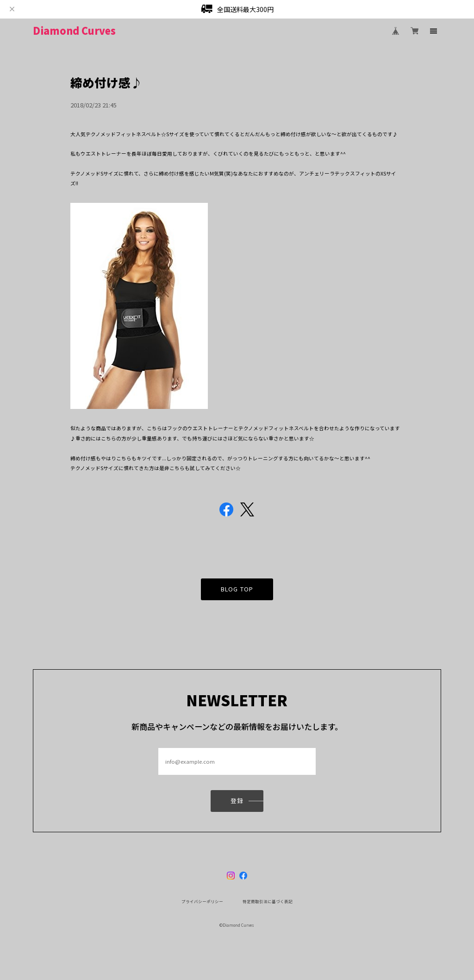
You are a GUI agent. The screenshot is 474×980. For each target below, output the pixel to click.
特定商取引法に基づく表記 (268, 901)
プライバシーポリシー (202, 901)
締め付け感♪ (106, 82)
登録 (237, 803)
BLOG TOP (237, 592)
